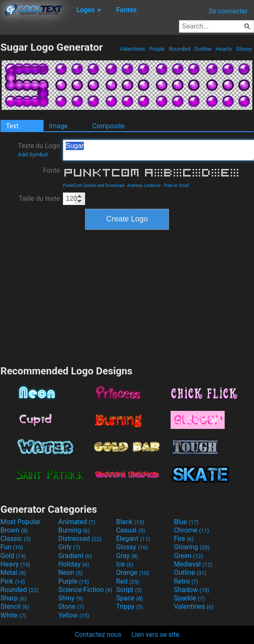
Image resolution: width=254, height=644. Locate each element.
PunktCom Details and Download (93, 186)
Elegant (133, 539)
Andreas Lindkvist (144, 186)
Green (189, 556)
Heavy (15, 564)
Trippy (130, 606)
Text (12, 126)
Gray (127, 556)
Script (129, 590)
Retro (186, 581)
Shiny (71, 598)
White (13, 615)
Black (130, 522)
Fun (12, 547)
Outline (203, 49)
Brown (14, 530)
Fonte (52, 170)
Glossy (244, 49)
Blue (186, 522)
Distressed (80, 539)
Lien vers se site (156, 635)
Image (58, 126)
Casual (131, 530)
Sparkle (189, 598)
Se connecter (228, 11)
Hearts (224, 49)
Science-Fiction (85, 590)
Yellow (74, 615)
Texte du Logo (39, 150)
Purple (157, 49)
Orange (133, 573)
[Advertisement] (127, 296)
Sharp (13, 598)
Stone (71, 606)
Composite (109, 126)
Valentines (132, 49)
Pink (13, 581)
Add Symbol (32, 155)
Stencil (15, 606)
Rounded (179, 49)
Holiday (74, 564)
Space (130, 598)
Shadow (192, 590)
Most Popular (21, 522)
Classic (16, 539)
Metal (13, 573)
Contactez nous (98, 635)
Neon (70, 573)
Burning (74, 530)
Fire (184, 539)
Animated (77, 522)
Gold (13, 556)
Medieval (193, 564)
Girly (69, 547)
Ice (125, 564)
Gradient (75, 556)
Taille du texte (39, 199)
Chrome (192, 530)
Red (128, 581)
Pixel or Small (176, 186)
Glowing (192, 547)
